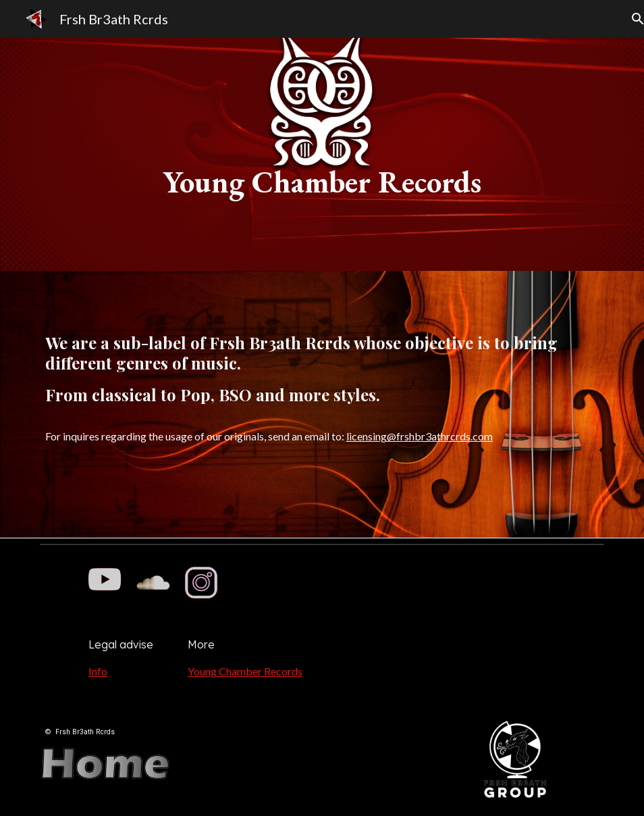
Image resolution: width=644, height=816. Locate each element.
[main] (322, 154)
